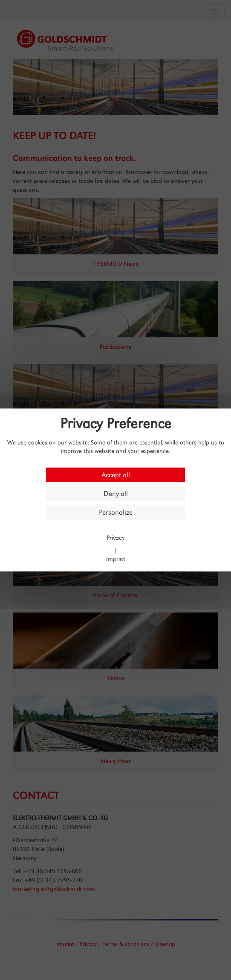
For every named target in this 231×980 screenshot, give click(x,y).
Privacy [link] (115, 537)
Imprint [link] (116, 559)
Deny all (116, 494)
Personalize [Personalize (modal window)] (116, 513)
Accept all (116, 475)
